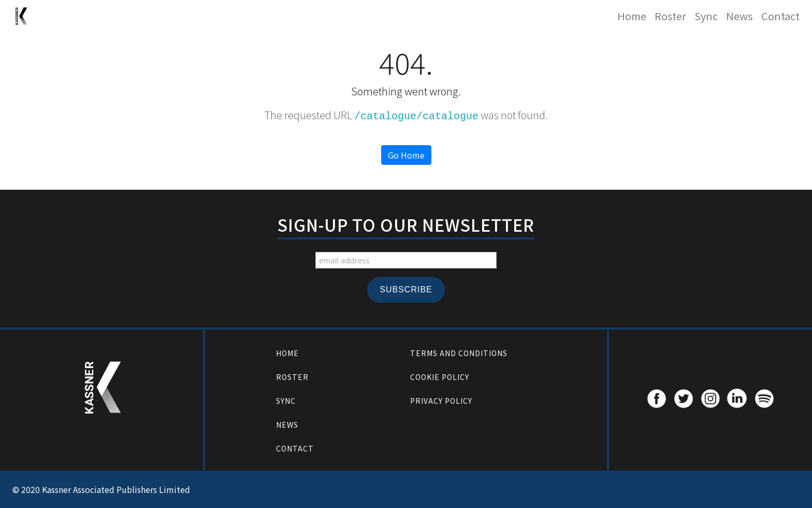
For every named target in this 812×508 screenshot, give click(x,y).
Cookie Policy (440, 377)
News (740, 16)
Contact (780, 16)
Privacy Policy (441, 401)
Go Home (406, 155)
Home (632, 16)
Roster (670, 16)
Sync (706, 16)
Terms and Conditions (459, 353)
